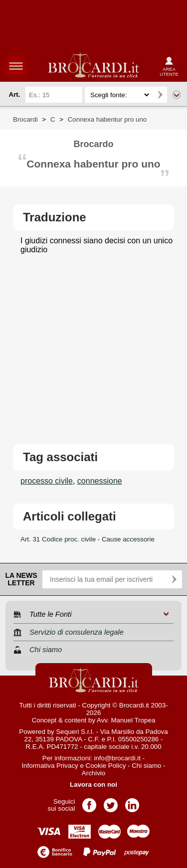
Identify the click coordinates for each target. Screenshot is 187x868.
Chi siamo (146, 766)
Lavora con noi (93, 784)
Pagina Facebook (89, 802)
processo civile (47, 481)
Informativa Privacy (50, 766)
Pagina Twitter (111, 802)
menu (16, 66)
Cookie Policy (106, 766)
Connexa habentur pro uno (107, 119)
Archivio (93, 773)
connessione (100, 481)
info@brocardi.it (118, 758)
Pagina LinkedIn (132, 802)
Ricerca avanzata (177, 95)
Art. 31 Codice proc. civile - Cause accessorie (88, 539)
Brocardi (25, 119)
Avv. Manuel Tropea (126, 720)
